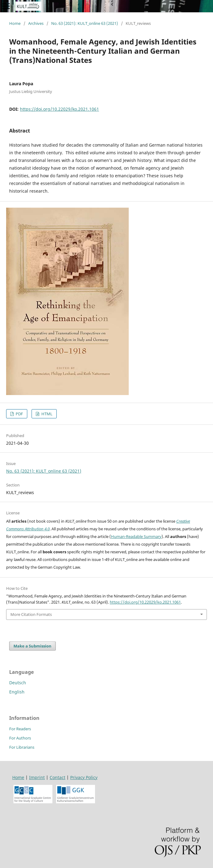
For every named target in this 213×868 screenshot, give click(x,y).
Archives (36, 23)
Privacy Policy (84, 777)
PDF (19, 414)
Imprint (37, 777)
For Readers (20, 729)
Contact (57, 777)
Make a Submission (32, 646)
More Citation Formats (31, 614)
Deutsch (18, 683)
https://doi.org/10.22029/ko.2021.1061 (59, 109)
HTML (46, 414)
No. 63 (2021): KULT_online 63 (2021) (85, 23)
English (17, 692)
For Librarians (22, 747)
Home (15, 23)
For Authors (20, 738)
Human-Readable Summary (136, 536)
